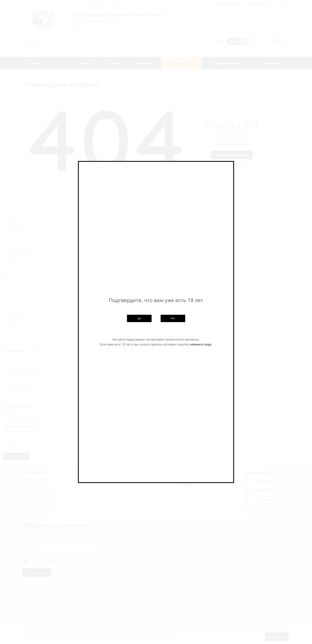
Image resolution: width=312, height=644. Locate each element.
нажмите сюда (201, 344)
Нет (173, 318)
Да (139, 318)
